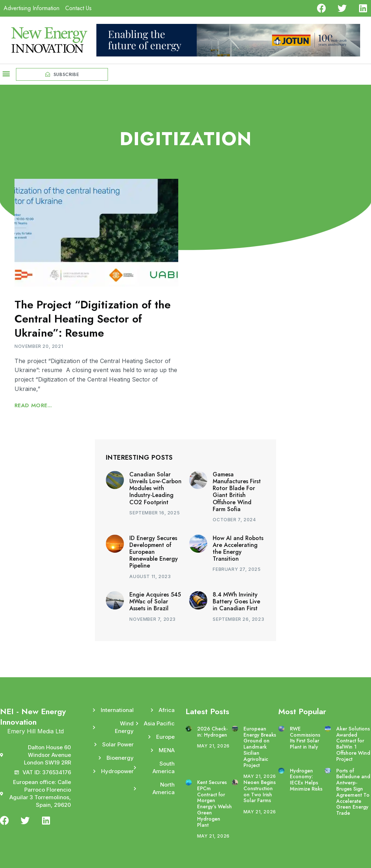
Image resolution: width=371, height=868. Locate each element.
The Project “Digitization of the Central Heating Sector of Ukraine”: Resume (93, 319)
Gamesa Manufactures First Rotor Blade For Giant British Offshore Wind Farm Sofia (237, 492)
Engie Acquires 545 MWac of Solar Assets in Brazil (155, 601)
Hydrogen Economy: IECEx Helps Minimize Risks (306, 780)
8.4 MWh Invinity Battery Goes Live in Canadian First (236, 601)
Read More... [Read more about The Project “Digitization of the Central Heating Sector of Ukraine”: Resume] (33, 405)
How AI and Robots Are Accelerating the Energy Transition (238, 549)
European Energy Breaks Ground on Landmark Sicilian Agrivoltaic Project (260, 747)
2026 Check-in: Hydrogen (212, 732)
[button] (6, 74)
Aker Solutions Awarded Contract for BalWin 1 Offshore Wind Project (353, 744)
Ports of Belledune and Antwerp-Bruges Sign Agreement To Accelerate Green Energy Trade (353, 792)
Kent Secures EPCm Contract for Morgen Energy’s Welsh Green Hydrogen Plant (214, 804)
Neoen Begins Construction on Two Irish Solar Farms (260, 791)
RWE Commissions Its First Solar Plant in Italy (305, 738)
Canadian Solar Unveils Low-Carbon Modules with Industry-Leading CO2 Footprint (155, 488)
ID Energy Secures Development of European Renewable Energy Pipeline (154, 552)
